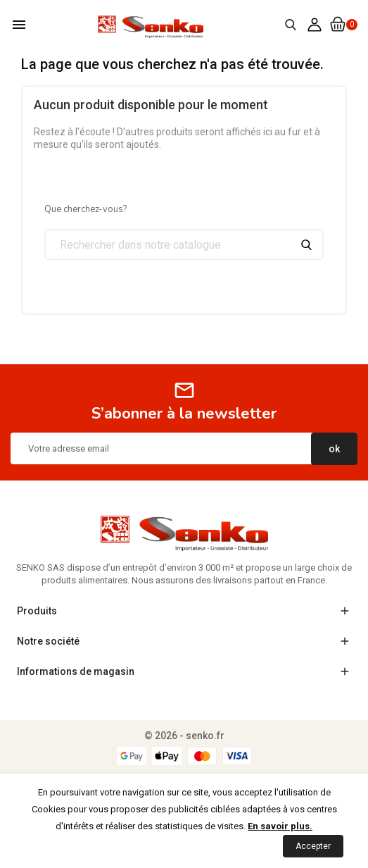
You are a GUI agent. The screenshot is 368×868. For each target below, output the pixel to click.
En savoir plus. (280, 826)
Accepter (313, 846)
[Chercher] (184, 244)
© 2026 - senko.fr (184, 736)
